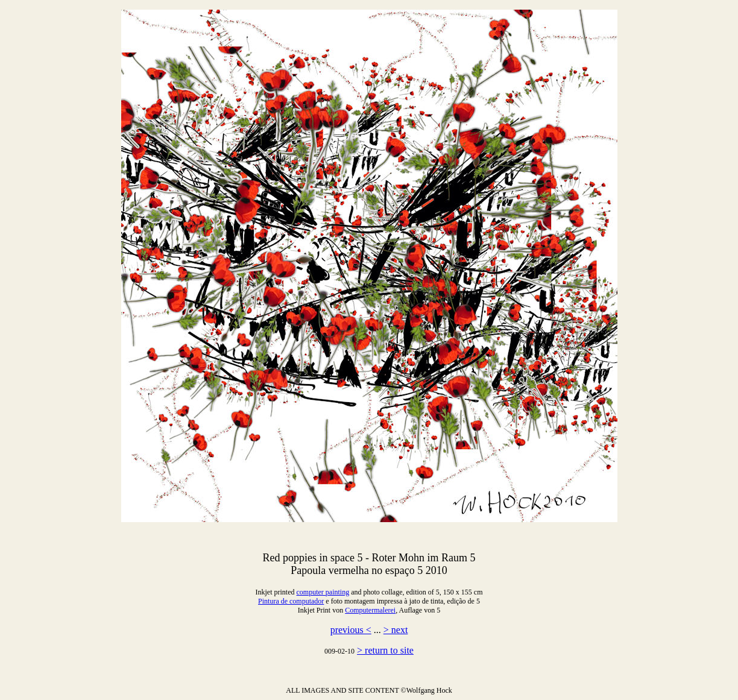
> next (396, 630)
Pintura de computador (291, 601)
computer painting (323, 592)
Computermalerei (370, 610)
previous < (351, 630)
